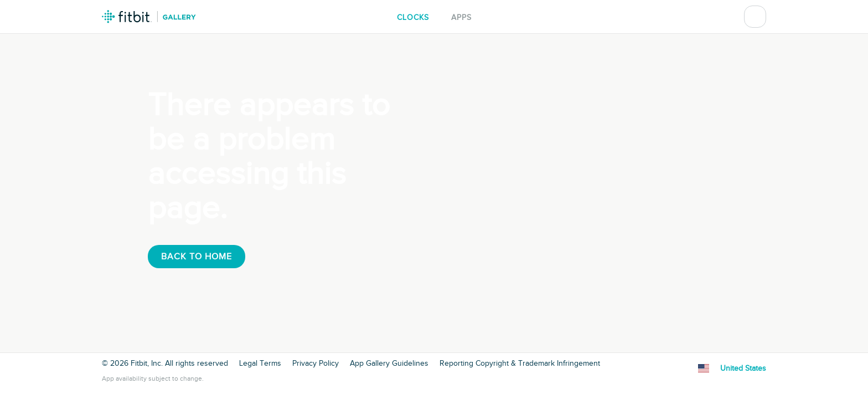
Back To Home (197, 257)
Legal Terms (260, 364)
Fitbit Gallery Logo (149, 17)
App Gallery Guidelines (389, 364)
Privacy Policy (316, 364)
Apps (461, 17)
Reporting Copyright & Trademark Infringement (520, 364)
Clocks (413, 17)
